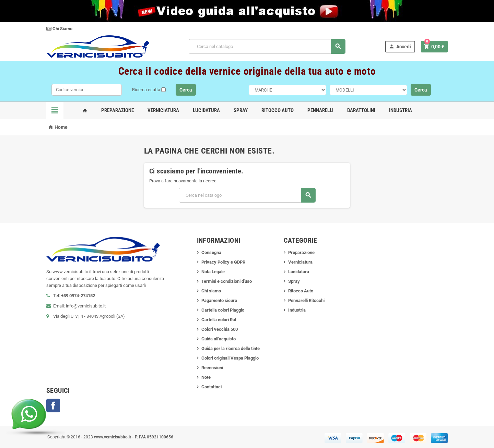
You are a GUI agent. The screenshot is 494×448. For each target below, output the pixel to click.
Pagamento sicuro (219, 300)
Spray (241, 110)
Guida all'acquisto (219, 339)
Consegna (211, 252)
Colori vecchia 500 (220, 329)
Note (206, 377)
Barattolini (361, 110)
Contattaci (211, 387)
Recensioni (212, 368)
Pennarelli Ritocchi (306, 300)
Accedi (400, 46)
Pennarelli (320, 110)
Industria (401, 110)
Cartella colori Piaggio (223, 310)
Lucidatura (206, 110)
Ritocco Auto (278, 110)
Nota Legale (213, 272)
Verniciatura (163, 110)
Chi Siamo (59, 29)
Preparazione (117, 110)
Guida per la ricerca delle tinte (231, 348)
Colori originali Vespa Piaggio (230, 358)
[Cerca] (267, 46)
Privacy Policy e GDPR (223, 262)
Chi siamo (211, 291)
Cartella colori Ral (219, 320)
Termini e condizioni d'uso (227, 281)
